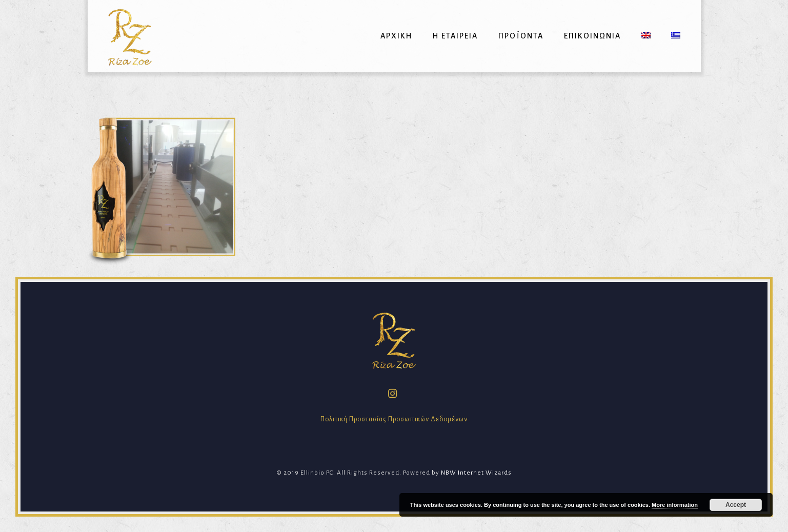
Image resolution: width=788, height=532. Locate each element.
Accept (736, 505)
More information (675, 505)
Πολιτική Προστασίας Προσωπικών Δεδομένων (394, 419)
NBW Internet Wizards (476, 473)
